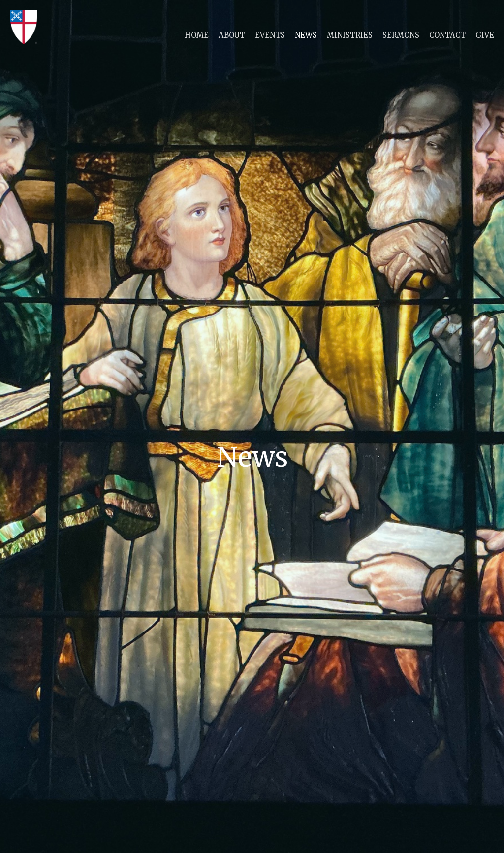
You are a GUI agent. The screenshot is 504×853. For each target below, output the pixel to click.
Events (270, 35)
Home (197, 35)
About (232, 35)
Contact (447, 35)
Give (485, 35)
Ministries (350, 35)
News (306, 35)
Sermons (401, 35)
